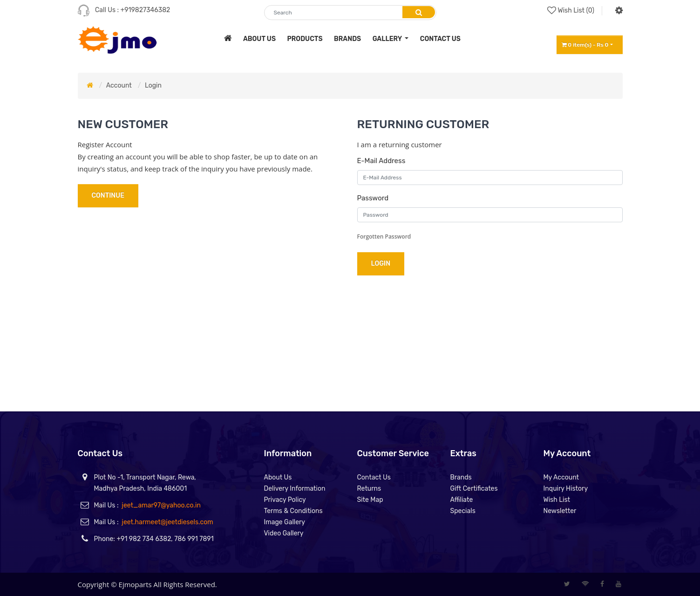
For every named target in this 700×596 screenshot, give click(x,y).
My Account (561, 477)
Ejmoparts (135, 584)
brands (347, 39)
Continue (108, 195)
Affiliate (462, 500)
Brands (461, 477)
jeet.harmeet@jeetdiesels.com (167, 522)
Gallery (388, 39)
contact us (440, 39)
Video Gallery (284, 533)
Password (373, 198)
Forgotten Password (384, 236)
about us (259, 39)
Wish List (557, 500)
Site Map (370, 500)
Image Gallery (285, 522)
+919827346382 (146, 10)
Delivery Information (295, 489)
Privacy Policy (285, 500)
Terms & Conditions (293, 511)
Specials (463, 511)
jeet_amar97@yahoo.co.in (161, 505)
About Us (278, 477)
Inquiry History (566, 489)
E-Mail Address (381, 161)
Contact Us (374, 477)
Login (153, 86)
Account (119, 86)
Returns (369, 489)
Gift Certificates (474, 489)
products (305, 39)
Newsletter (560, 511)
